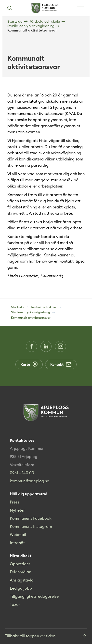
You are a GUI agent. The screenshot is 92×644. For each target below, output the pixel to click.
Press (14, 502)
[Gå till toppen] (46, 636)
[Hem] (45, 8)
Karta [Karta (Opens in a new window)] (29, 364)
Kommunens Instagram (31, 526)
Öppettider (20, 564)
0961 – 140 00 (22, 473)
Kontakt (61, 364)
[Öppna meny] (80, 8)
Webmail (18, 534)
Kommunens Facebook (31, 518)
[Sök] (10, 8)
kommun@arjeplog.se (29, 481)
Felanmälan (20, 572)
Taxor (15, 604)
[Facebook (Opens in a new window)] (32, 346)
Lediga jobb (21, 588)
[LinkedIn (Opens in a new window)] (46, 346)
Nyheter (17, 510)
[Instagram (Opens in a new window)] (60, 346)
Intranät (17, 543)
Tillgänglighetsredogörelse (34, 596)
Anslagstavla (22, 580)
